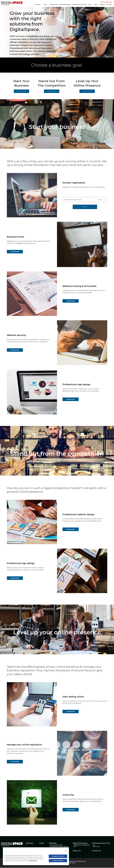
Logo (90, 4)
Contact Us (96, 851)
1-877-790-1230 (106, 2)
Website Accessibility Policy (77, 862)
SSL (94, 845)
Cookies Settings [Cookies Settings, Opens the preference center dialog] (58, 861)
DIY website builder (56, 845)
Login (110, 4)
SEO (75, 847)
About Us (77, 851)
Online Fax (96, 847)
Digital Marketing (64, 4)
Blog (96, 4)
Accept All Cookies (58, 856)
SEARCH (85, 207)
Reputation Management (82, 845)
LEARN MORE (22, 91)
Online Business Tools (79, 4)
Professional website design (59, 847)
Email (45, 4)
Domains (38, 4)
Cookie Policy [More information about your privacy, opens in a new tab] (33, 861)
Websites (53, 4)
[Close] (66, 851)
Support (103, 4)
